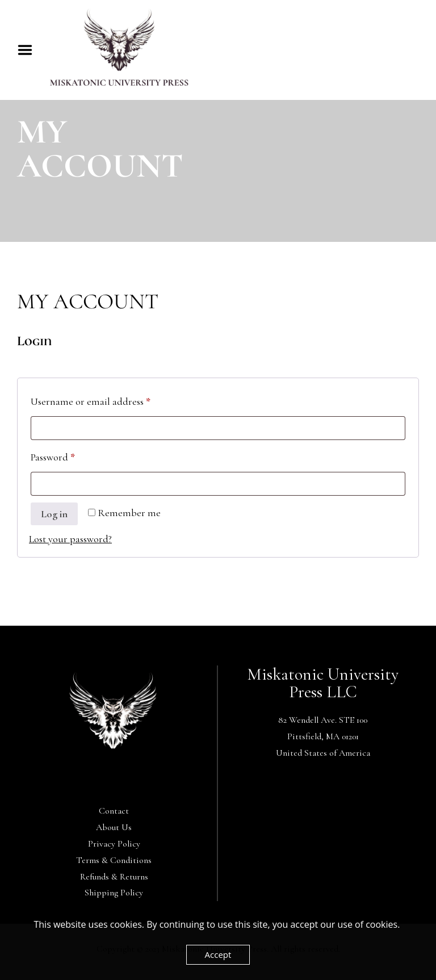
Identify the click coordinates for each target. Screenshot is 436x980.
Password (72, 455)
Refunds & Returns (114, 877)
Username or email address (110, 399)
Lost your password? (70, 539)
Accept (218, 954)
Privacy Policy (114, 844)
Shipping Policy (114, 893)
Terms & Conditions (114, 860)
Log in (54, 514)
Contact (114, 811)
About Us (114, 827)
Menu (29, 50)
